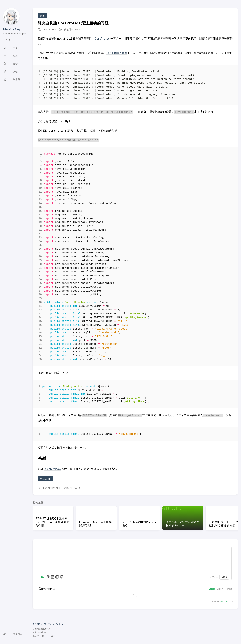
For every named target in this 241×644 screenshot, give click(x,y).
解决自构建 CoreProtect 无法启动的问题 (73, 23)
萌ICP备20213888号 (42, 629)
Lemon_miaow (52, 469)
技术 (42, 16)
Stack (39, 636)
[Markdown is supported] (43, 577)
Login (224, 577)
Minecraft (45, 479)
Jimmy (47, 636)
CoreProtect (103, 38)
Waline (224, 601)
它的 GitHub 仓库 (117, 53)
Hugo (39, 632)
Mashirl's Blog (12, 29)
